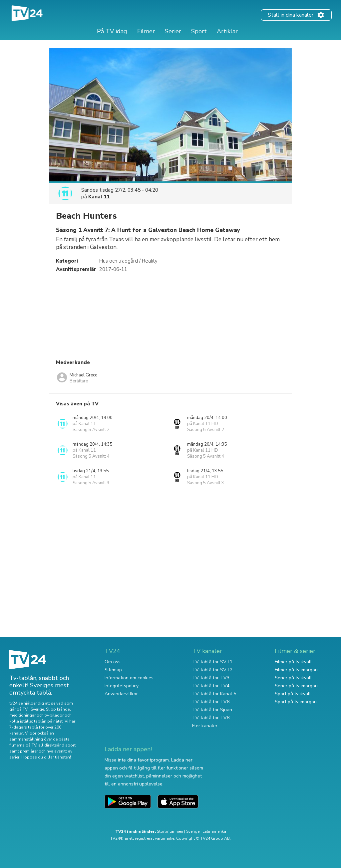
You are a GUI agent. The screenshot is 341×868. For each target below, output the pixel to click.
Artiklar (227, 31)
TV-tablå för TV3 (211, 678)
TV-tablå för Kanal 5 (214, 694)
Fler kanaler (205, 726)
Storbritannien (170, 831)
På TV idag (112, 31)
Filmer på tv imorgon (296, 670)
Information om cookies (129, 678)
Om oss (113, 662)
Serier (173, 31)
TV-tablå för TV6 (211, 702)
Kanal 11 (99, 197)
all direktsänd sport (57, 745)
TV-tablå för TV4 (211, 686)
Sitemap (113, 670)
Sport (199, 31)
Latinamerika (214, 831)
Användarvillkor (121, 694)
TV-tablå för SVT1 (212, 662)
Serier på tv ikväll (293, 678)
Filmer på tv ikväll (293, 662)
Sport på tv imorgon (296, 702)
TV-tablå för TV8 (211, 718)
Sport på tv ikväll (293, 694)
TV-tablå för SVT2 (212, 670)
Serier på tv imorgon (296, 686)
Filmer (146, 31)
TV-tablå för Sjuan (212, 710)
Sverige (193, 831)
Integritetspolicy (122, 686)
